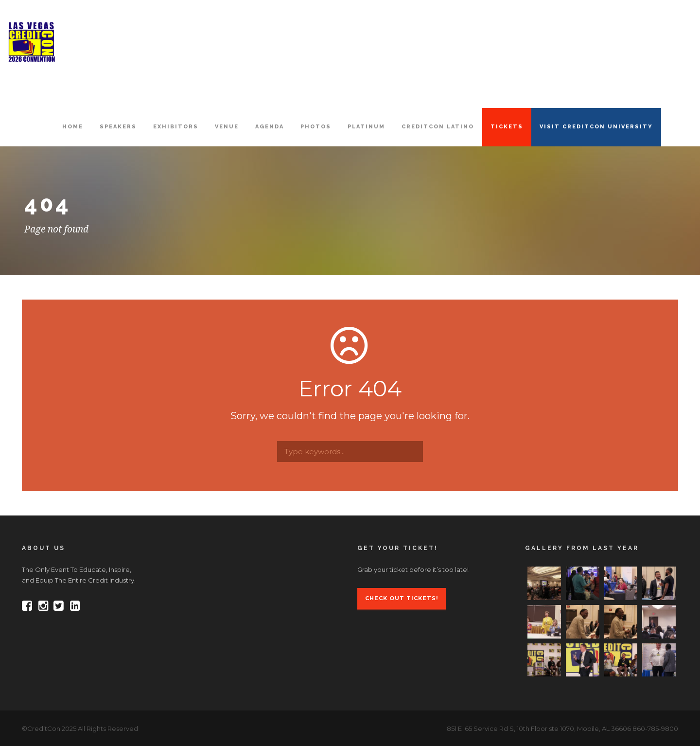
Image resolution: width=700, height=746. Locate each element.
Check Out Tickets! (402, 598)
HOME (73, 127)
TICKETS (507, 127)
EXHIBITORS (176, 127)
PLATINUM (366, 127)
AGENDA (270, 127)
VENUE (227, 127)
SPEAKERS (118, 127)
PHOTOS (316, 127)
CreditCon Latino (438, 127)
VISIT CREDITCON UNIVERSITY (596, 127)
